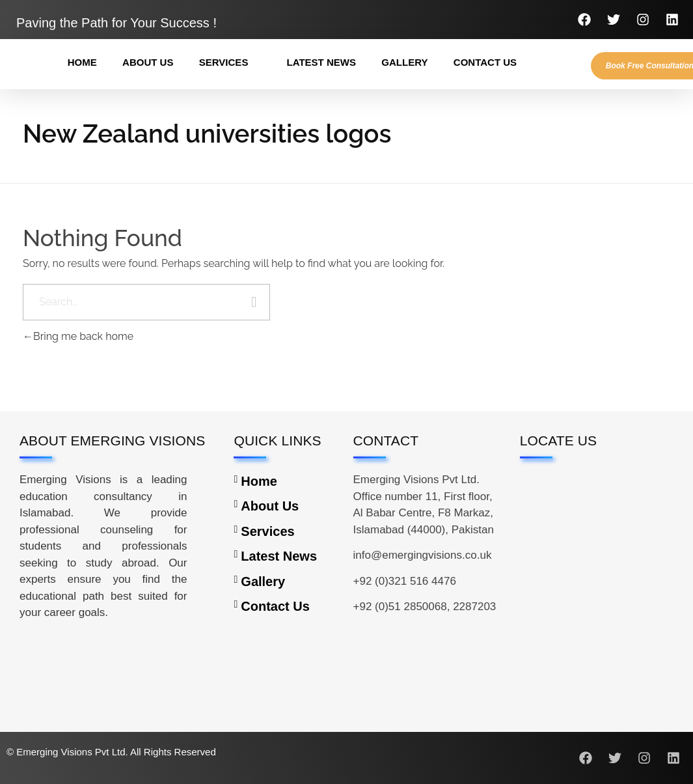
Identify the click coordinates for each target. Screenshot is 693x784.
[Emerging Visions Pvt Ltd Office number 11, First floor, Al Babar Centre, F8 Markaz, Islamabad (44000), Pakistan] (597, 553)
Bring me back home (78, 336)
